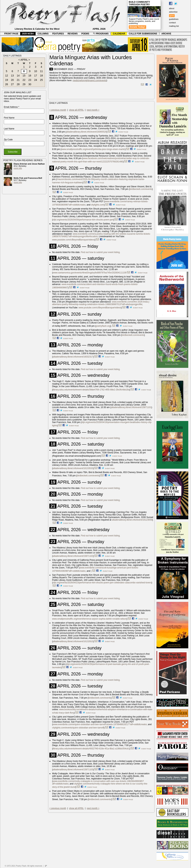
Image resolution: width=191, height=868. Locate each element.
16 (30, 76)
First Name (9, 118)
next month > (93, 110)
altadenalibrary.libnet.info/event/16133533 (73, 468)
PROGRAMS (101, 34)
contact (172, 23)
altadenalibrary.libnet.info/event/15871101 (131, 407)
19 (7, 80)
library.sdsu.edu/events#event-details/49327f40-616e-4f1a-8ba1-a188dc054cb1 (91, 749)
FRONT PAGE (11, 34)
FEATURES (58, 34)
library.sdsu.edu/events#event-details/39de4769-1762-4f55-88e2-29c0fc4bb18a (91, 390)
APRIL (24, 60)
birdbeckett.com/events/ (100, 799)
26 (7, 84)
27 (12, 84)
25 (41, 80)
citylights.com (97, 205)
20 (12, 80)
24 (36, 80)
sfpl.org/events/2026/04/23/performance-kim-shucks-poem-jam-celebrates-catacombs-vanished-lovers (102, 583)
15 (24, 76)
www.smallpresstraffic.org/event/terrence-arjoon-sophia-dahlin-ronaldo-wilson (89, 619)
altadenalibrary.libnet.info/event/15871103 (73, 770)
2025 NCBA (28, 34)
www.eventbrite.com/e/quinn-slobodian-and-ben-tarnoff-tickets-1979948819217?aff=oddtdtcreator (100, 724)
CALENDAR (119, 34)
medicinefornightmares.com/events (90, 80)
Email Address (12, 107)
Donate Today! (137, 27)
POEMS (85, 34)
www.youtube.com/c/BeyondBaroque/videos (73, 240)
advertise (173, 12)
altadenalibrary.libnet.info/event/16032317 (73, 357)
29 (24, 84)
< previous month (58, 110)
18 (41, 76)
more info (18, 168)
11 (41, 71)
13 (12, 76)
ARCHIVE (166, 34)
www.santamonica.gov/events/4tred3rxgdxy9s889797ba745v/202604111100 (90, 273)
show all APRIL (76, 110)
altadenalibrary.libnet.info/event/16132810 (73, 641)
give (172, 15)
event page (123, 132)
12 (7, 76)
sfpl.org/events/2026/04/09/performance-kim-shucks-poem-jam (83, 220)
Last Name (9, 129)
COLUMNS (43, 34)
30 (30, 84)
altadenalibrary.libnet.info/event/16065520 (86, 132)
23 (30, 80)
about (172, 8)
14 (18, 76)
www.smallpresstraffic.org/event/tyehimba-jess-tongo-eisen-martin (93, 149)
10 (36, 71)
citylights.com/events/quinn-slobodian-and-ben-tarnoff (78, 728)
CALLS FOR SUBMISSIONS (143, 34)
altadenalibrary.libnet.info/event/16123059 (132, 520)
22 (24, 80)
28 (18, 84)
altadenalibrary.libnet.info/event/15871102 (73, 556)
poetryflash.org (103, 326)
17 (36, 76)
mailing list (174, 26)
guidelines (174, 19)
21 (18, 80)
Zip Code (8, 140)
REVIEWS (73, 34)
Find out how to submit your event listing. (100, 252)
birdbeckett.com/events (141, 189)
